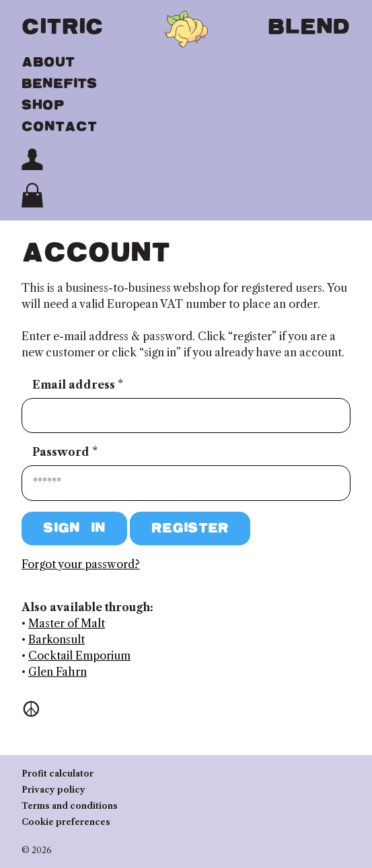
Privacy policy (53, 790)
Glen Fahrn (58, 672)
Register (190, 528)
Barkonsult (57, 639)
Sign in (74, 528)
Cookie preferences (66, 822)
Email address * (78, 385)
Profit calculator (58, 774)
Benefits (60, 84)
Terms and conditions (70, 806)
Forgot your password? (81, 564)
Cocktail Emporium (79, 656)
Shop (43, 105)
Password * (65, 452)
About (48, 62)
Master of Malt (67, 623)
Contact (59, 127)
